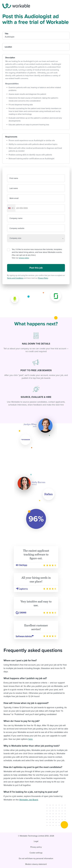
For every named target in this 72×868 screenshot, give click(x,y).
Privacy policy (36, 847)
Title (7, 34)
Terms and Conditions (15, 278)
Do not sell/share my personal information (36, 858)
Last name (14, 188)
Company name (16, 218)
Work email (14, 198)
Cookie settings (36, 853)
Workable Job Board (29, 800)
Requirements (11, 137)
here (30, 739)
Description (10, 58)
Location (8, 47)
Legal (36, 841)
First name (14, 178)
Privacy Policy (43, 278)
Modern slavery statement (36, 864)
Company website (17, 228)
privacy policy (24, 258)
